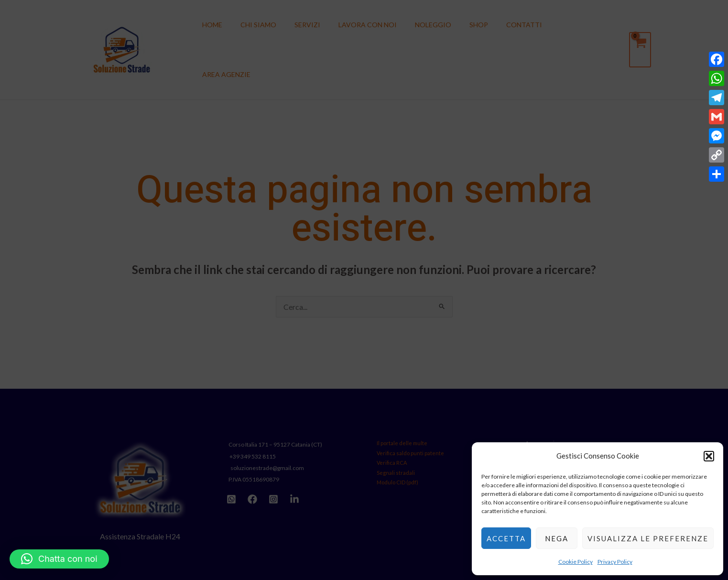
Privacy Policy (615, 562)
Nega (557, 538)
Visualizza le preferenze (648, 538)
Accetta (506, 538)
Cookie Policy (576, 562)
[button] (709, 456)
